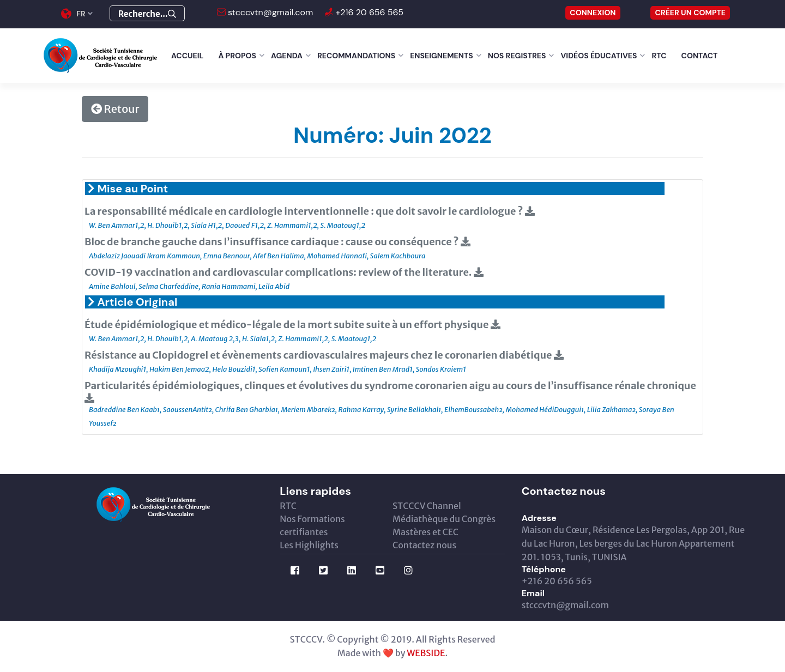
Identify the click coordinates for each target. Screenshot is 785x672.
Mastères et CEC (425, 532)
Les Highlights (309, 545)
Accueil (187, 56)
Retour (115, 109)
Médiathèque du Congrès (444, 519)
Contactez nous (424, 545)
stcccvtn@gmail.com (270, 12)
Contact (700, 56)
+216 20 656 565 (368, 12)
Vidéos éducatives (599, 56)
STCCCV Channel (427, 506)
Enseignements (442, 56)
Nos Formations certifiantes (312, 525)
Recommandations (356, 56)
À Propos (237, 56)
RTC (659, 56)
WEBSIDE (426, 653)
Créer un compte (690, 13)
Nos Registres (517, 56)
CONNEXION (593, 13)
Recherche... (147, 14)
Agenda (287, 56)
